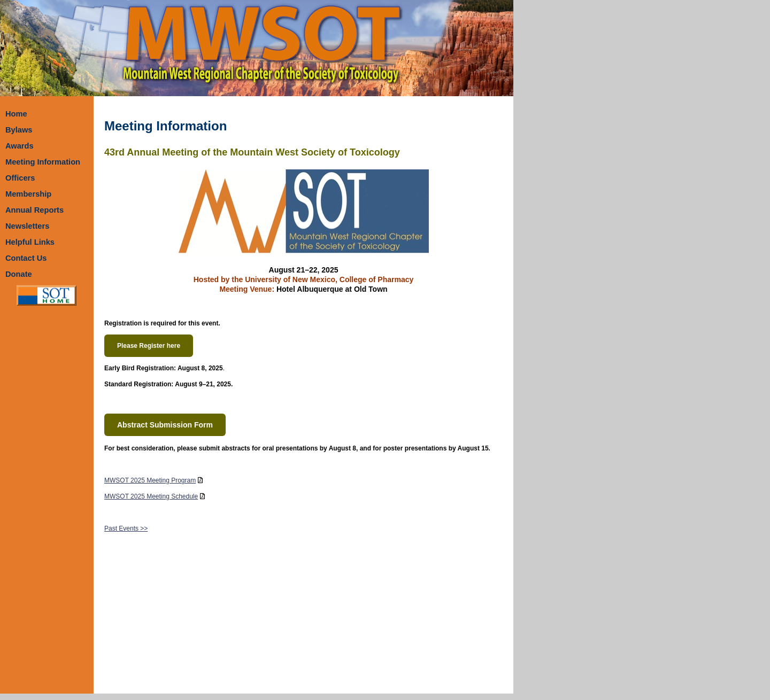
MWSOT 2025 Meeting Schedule (151, 496)
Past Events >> (126, 528)
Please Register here (149, 346)
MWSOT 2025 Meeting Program (150, 480)
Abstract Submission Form (165, 425)
